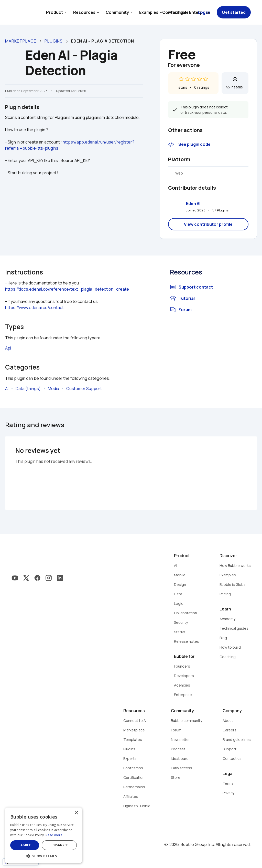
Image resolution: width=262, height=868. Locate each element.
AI (7, 389)
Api (8, 348)
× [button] (76, 813)
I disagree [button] (59, 845)
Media (53, 389)
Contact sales (177, 12)
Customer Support (84, 389)
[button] (43, 856)
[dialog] (43, 835)
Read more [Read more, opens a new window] (54, 835)
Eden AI (193, 203)
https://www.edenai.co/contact (34, 308)
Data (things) (28, 389)
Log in (204, 12)
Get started (234, 12)
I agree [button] (25, 845)
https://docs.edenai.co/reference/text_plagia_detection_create (67, 289)
